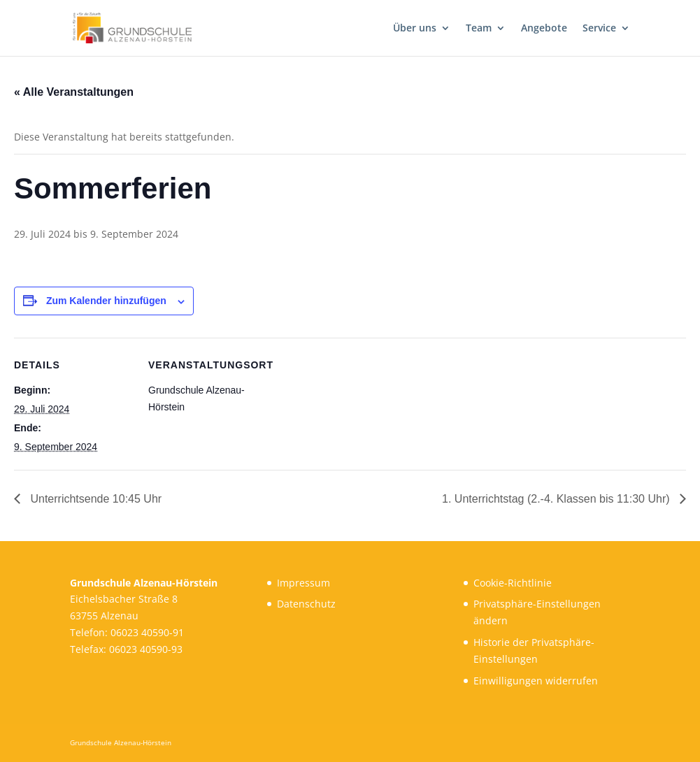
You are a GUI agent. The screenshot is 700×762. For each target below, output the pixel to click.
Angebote (544, 29)
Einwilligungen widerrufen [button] (536, 681)
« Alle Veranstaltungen (74, 92)
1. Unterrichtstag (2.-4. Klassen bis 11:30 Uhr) (557, 499)
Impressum (303, 583)
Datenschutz (306, 604)
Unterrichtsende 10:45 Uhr (94, 499)
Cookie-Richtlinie (513, 583)
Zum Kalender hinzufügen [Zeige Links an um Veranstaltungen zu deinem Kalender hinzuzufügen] (106, 301)
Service (599, 29)
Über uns (415, 29)
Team (479, 29)
